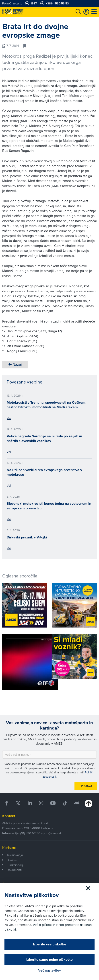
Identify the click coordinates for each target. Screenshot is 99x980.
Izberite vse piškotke (50, 944)
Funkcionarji (15, 865)
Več (9, 418)
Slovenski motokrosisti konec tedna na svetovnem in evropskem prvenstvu (49, 506)
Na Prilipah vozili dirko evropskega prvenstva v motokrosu (44, 472)
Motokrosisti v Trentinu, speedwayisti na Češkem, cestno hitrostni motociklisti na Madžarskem (46, 405)
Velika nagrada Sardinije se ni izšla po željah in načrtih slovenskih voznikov (44, 438)
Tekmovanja (15, 855)
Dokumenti (14, 870)
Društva (12, 860)
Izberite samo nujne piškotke (49, 959)
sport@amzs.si (51, 833)
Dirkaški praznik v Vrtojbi (27, 537)
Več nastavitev (49, 970)
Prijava (87, 786)
